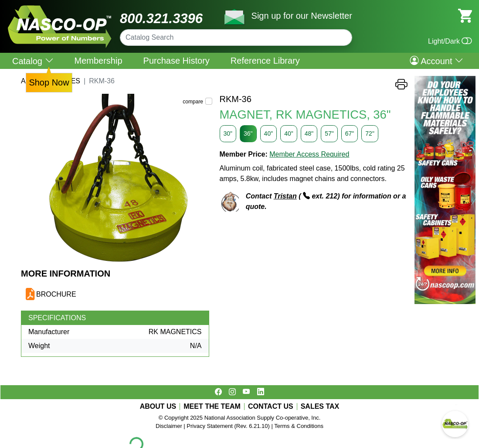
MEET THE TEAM (212, 407)
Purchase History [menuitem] (177, 61)
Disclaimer (169, 426)
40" (269, 133)
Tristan (285, 196)
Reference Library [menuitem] (265, 61)
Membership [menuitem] (99, 61)
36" (248, 133)
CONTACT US (271, 407)
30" (228, 133)
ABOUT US (158, 407)
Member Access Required (309, 154)
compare (193, 102)
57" (329, 133)
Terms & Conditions (299, 426)
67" (350, 133)
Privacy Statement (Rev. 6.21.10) (228, 426)
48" (309, 133)
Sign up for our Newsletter (302, 16)
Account (437, 61)
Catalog (33, 61)
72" (370, 133)
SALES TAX (320, 407)
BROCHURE (56, 294)
